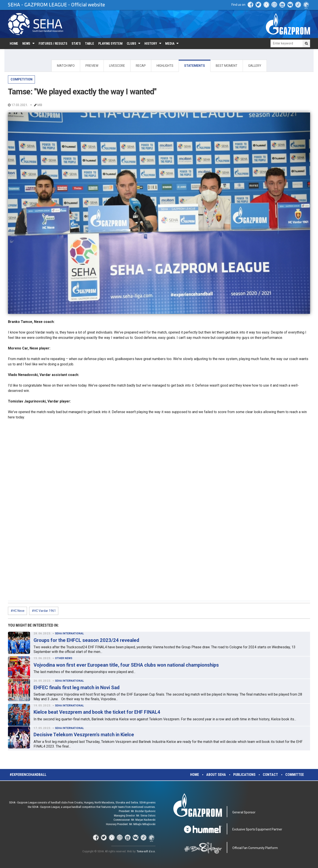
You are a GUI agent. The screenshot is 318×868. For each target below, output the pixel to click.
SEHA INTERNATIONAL (69, 633)
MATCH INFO (66, 66)
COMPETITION (22, 79)
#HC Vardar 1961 (44, 611)
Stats (76, 44)
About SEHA (216, 775)
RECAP (141, 66)
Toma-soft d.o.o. (146, 851)
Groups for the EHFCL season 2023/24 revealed (86, 640)
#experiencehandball (28, 775)
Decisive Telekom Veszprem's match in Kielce (84, 735)
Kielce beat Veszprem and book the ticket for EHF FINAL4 (97, 712)
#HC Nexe (18, 611)
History (151, 44)
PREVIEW (92, 66)
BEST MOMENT (227, 66)
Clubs (132, 44)
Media (170, 44)
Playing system (110, 44)
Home (14, 44)
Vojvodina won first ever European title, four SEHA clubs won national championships (126, 665)
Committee (295, 775)
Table (90, 44)
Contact (270, 775)
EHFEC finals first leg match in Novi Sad (77, 688)
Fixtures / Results (53, 44)
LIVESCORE (117, 66)
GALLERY (255, 66)
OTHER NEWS (64, 658)
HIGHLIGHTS (165, 66)
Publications (244, 775)
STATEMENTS (195, 66)
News (26, 44)
